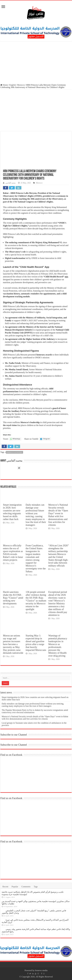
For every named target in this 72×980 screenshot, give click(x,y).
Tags (36, 887)
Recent (5, 887)
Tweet (6, 439)
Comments (26, 887)
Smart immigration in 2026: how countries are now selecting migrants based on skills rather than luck (12, 512)
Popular (15, 887)
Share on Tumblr (31, 439)
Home (4, 85)
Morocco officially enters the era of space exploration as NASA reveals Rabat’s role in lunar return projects (13, 553)
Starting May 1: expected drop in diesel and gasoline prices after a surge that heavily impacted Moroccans (36, 643)
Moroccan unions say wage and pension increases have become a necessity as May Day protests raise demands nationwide (13, 644)
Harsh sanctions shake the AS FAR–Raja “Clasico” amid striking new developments (13, 598)
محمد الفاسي (10, 183)
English (13, 85)
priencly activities (15, 452)
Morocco (21, 85)
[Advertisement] (36, 63)
